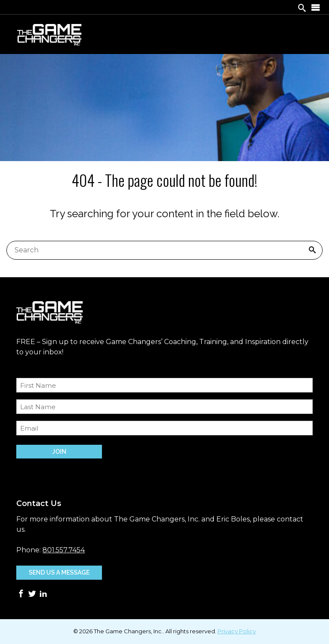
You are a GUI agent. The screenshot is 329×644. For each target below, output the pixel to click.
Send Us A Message (59, 572)
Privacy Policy (237, 631)
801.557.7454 (64, 550)
